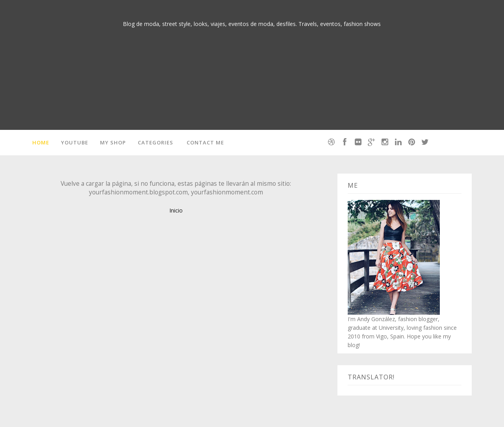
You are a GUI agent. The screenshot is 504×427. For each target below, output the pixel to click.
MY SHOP (113, 142)
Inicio (176, 210)
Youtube (75, 142)
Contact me (205, 142)
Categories (156, 142)
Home (41, 142)
